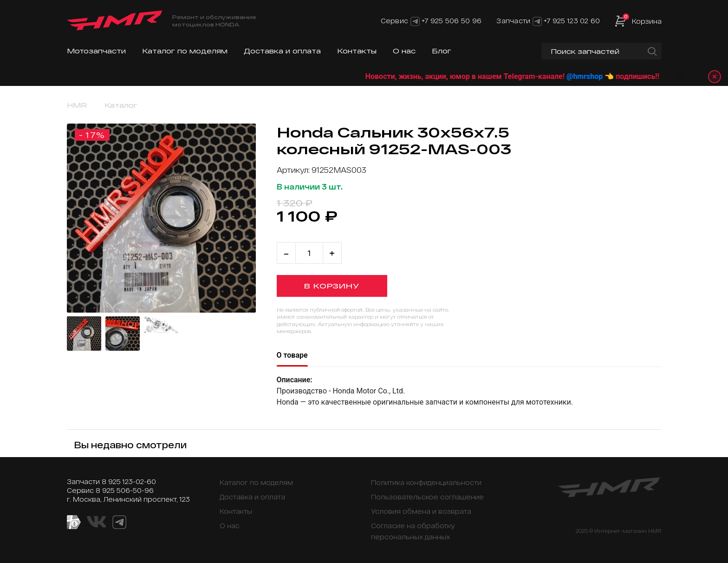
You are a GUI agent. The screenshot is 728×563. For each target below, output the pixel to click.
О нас (404, 51)
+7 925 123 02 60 (572, 21)
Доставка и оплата (282, 51)
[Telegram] (415, 21)
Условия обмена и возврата (421, 511)
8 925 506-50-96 (125, 490)
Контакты (357, 51)
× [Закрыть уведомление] (715, 76)
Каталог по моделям (185, 51)
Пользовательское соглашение (427, 497)
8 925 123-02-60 (129, 481)
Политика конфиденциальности (426, 482)
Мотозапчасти (96, 51)
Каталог (121, 105)
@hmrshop (596, 76)
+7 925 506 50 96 (452, 21)
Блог (442, 51)
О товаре (292, 355)
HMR (77, 105)
